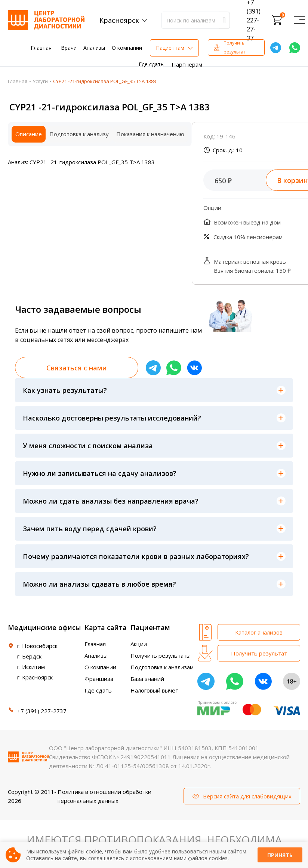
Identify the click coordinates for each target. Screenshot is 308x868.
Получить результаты (161, 655)
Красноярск (119, 20)
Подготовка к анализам (162, 667)
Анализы (94, 48)
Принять (280, 855)
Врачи (69, 48)
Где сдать (151, 64)
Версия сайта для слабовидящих (247, 796)
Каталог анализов (259, 632)
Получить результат (234, 47)
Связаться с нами (77, 368)
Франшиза (99, 679)
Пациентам (170, 48)
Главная (41, 48)
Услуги (40, 81)
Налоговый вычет (154, 690)
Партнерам (187, 64)
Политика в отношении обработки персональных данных (104, 796)
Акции (139, 644)
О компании (127, 48)
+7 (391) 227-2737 (42, 711)
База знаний (147, 679)
